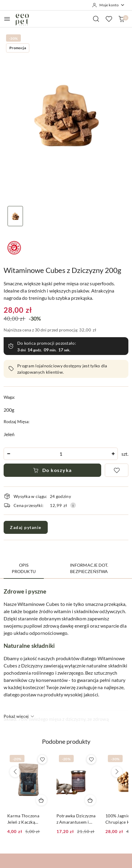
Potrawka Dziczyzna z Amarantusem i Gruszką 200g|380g (76, 819)
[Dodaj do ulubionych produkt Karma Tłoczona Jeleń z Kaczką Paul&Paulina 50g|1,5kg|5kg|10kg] (42, 759)
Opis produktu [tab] (24, 568)
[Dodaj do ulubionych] (117, 470)
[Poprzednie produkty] (15, 772)
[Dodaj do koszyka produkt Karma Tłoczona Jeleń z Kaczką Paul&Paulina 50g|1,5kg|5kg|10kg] (41, 800)
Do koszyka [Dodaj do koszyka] (52, 470)
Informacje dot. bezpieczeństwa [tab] (89, 568)
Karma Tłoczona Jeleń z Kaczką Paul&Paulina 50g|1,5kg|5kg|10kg (26, 819)
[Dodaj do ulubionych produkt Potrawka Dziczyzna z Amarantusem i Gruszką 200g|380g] (91, 759)
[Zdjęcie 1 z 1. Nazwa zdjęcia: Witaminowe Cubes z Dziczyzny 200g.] (15, 216)
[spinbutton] (61, 454)
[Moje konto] (108, 5)
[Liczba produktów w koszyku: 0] (121, 19)
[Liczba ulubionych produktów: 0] (109, 19)
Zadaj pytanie (26, 527)
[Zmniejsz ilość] (8, 454)
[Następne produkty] (117, 772)
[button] (66, 745)
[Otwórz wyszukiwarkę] (96, 19)
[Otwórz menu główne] (7, 19)
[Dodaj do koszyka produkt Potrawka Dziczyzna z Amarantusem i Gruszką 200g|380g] (90, 800)
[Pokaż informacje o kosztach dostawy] (73, 505)
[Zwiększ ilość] (113, 454)
